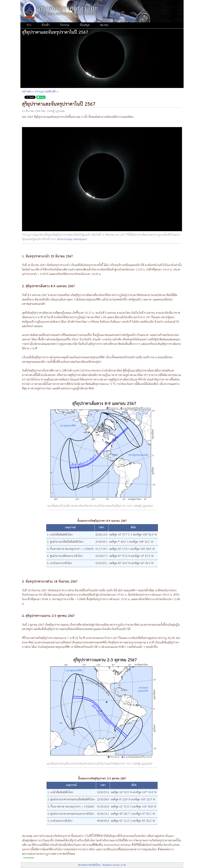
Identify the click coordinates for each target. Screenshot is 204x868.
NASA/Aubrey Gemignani (72, 239)
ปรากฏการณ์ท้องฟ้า (46, 92)
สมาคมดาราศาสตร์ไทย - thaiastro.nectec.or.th (102, 865)
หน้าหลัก (27, 92)
